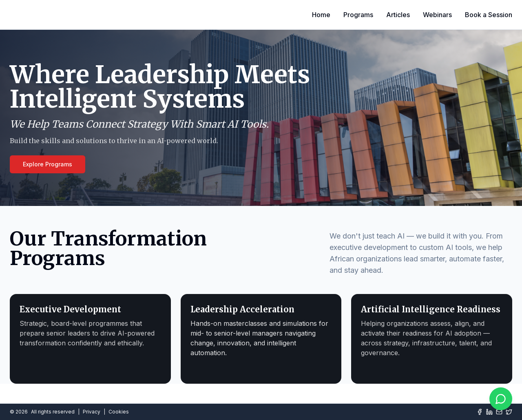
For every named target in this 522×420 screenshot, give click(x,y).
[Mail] (499, 412)
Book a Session (489, 15)
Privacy (92, 412)
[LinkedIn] (489, 412)
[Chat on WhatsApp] (501, 399)
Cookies (119, 412)
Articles (398, 15)
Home (321, 15)
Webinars (437, 15)
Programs (358, 15)
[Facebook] (480, 412)
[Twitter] (509, 412)
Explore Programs (48, 164)
